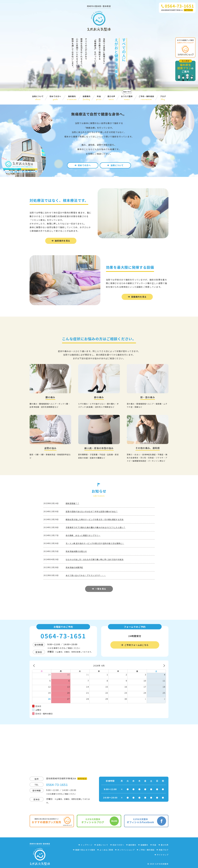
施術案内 (72, 98)
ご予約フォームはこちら (137, 645)
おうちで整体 (127, 98)
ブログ (163, 98)
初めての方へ (55, 98)
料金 (99, 98)
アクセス (189, 10)
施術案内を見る (62, 241)
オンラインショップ (126, 850)
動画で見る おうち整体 (85, 850)
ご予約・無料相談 (146, 98)
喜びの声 (111, 98)
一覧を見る (101, 589)
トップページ (86, 845)
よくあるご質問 (106, 850)
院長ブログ (164, 850)
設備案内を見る (139, 297)
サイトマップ (163, 855)
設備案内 (87, 98)
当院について (38, 98)
